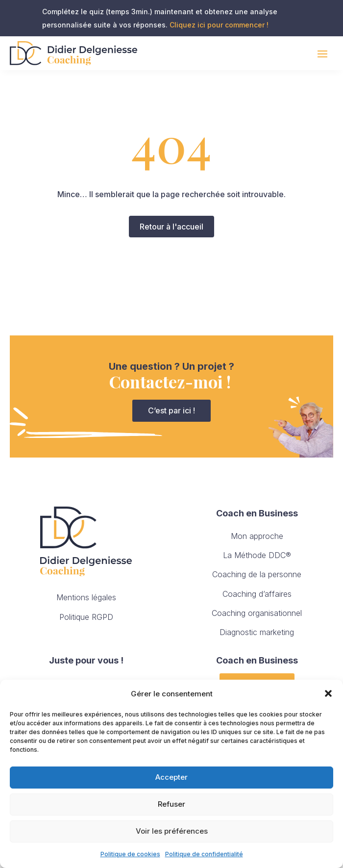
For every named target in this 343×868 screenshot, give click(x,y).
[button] (328, 693)
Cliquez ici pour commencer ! (219, 25)
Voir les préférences (172, 831)
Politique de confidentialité (204, 854)
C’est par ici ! (171, 410)
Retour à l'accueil (171, 227)
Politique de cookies (130, 854)
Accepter (171, 777)
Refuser (171, 804)
